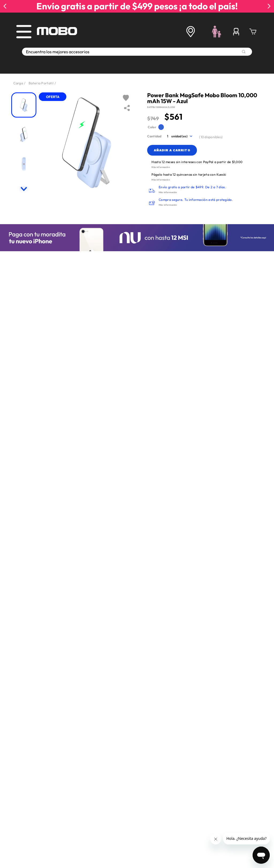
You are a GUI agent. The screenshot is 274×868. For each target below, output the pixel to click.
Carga (18, 83)
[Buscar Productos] (244, 58)
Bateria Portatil (41, 83)
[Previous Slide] (5, 6)
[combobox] (137, 58)
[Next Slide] (269, 6)
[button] (161, 127)
